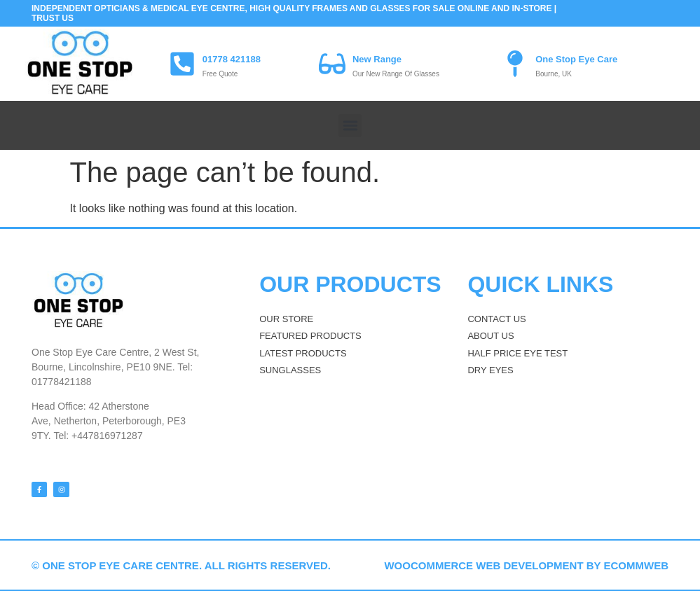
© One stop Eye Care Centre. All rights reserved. (181, 565)
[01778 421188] (182, 64)
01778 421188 (232, 59)
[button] (350, 126)
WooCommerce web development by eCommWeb (526, 565)
